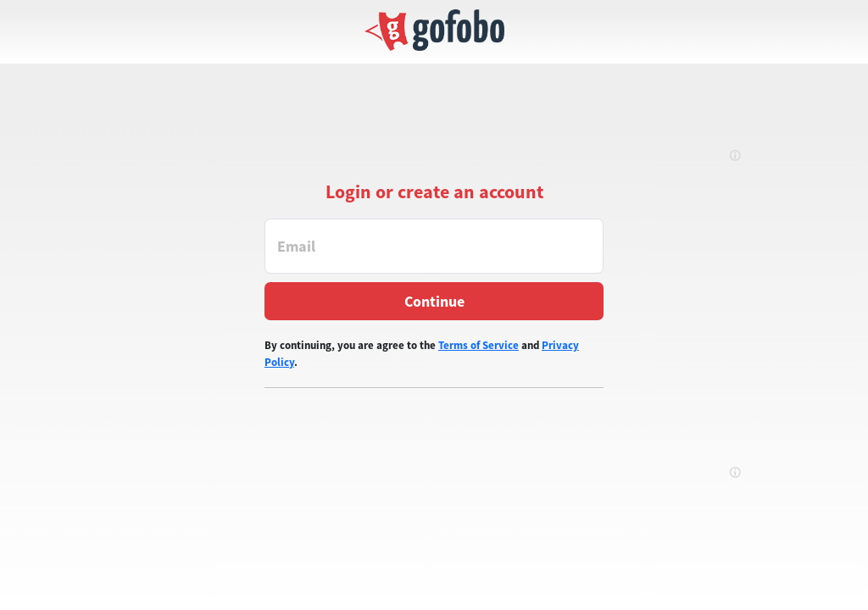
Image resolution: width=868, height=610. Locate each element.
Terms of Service (479, 345)
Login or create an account (434, 191)
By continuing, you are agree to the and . (422, 354)
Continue (434, 301)
